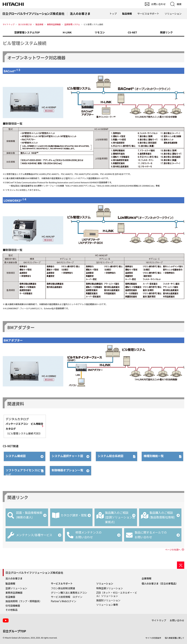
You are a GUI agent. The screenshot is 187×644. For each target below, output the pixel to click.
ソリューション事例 (107, 605)
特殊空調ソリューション (110, 588)
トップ (113, 14)
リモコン (100, 32)
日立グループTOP (14, 631)
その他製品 (12, 610)
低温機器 (10, 597)
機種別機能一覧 (154, 456)
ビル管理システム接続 (25, 43)
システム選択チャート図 (68, 456)
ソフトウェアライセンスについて (23, 472)
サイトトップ (9, 24)
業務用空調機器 (54, 24)
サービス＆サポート (62, 583)
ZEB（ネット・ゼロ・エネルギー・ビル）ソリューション (117, 594)
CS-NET (132, 32)
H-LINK (67, 32)
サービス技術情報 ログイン (67, 597)
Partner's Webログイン (64, 601)
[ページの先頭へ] (181, 565)
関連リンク (166, 32)
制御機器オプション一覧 (68, 470)
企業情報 (147, 578)
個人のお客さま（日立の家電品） (160, 583)
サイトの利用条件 (153, 638)
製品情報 (39, 24)
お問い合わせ (177, 620)
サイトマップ (159, 620)
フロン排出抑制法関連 (63, 588)
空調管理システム (72, 24)
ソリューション (105, 583)
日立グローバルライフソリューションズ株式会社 (34, 573)
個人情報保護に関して (174, 638)
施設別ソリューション (108, 600)
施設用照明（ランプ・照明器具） (24, 601)
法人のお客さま (25, 24)
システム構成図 (16, 456)
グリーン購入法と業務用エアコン (69, 593)
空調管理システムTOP (27, 32)
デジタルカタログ (24, 426)
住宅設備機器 (13, 606)
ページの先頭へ (173, 550)
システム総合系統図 (111, 456)
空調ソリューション (16, 588)
